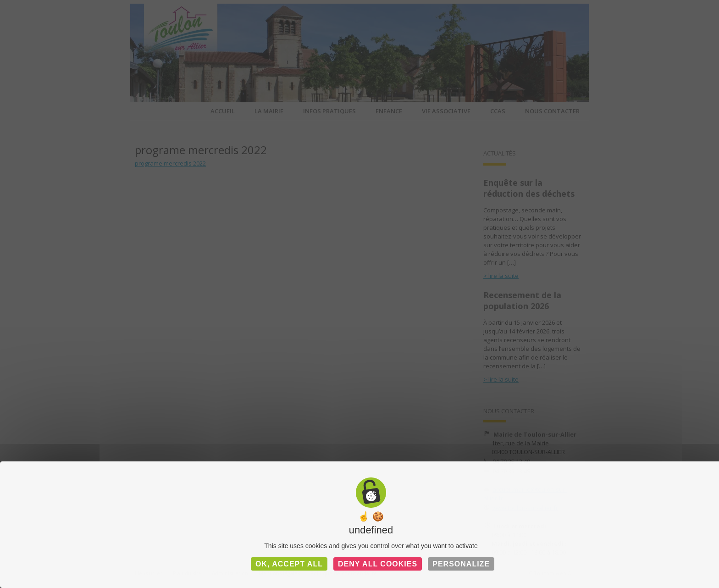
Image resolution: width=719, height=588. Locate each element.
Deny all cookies (378, 564)
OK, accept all (289, 564)
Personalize (461, 564)
